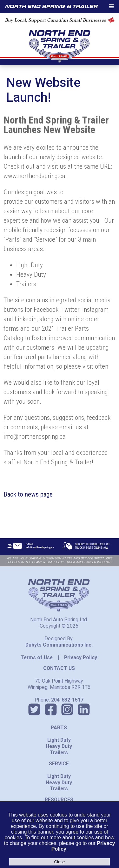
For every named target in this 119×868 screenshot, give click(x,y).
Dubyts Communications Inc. (59, 645)
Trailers (59, 753)
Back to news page (28, 494)
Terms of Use (37, 657)
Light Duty (59, 740)
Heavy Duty (59, 746)
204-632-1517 (67, 700)
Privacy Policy (81, 657)
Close (59, 862)
